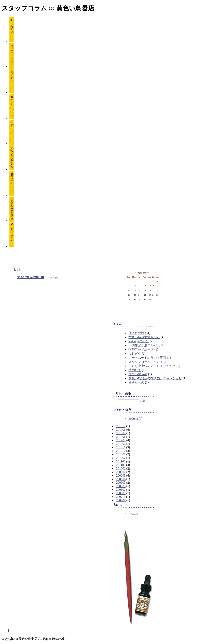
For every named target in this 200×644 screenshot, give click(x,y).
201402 (121, 440)
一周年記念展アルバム (144, 345)
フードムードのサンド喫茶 (147, 358)
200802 (121, 490)
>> (148, 273)
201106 (121, 465)
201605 (121, 433)
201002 (121, 468)
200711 (121, 497)
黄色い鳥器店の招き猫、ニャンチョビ (155, 378)
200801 (121, 493)
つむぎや (135, 354)
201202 (121, 458)
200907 (121, 472)
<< (136, 273)
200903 (121, 476)
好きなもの (136, 382)
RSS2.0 (133, 514)
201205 (121, 454)
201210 (121, 451)
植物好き (135, 370)
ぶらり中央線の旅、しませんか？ (152, 366)
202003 (133, 419)
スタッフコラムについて (146, 362)
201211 (121, 447)
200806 (121, 479)
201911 (121, 426)
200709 (121, 500)
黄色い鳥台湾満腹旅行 (144, 337)
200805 (121, 483)
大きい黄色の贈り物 (31, 277)
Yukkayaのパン (139, 341)
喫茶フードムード (141, 349)
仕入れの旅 (136, 333)
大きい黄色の (138, 374)
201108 (121, 461)
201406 (121, 437)
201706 (121, 430)
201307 (121, 444)
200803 (121, 486)
